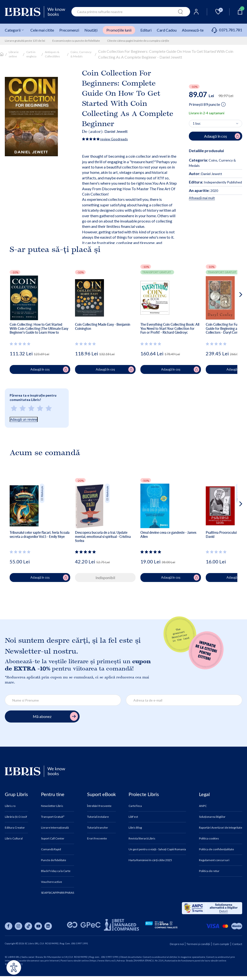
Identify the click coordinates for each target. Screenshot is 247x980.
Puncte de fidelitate (54, 860)
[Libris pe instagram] (18, 926)
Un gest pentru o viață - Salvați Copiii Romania (157, 849)
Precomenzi (69, 30)
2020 (203, 191)
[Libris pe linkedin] (48, 926)
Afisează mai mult (202, 198)
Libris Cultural (14, 838)
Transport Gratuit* (53, 817)
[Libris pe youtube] (38, 926)
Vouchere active (51, 882)
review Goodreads (114, 139)
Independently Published (215, 182)
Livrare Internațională (55, 828)
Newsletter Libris (52, 806)
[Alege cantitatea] (216, 124)
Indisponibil (105, 578)
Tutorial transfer (98, 828)
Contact (237, 944)
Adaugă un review (24, 419)
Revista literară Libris (142, 838)
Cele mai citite (42, 30)
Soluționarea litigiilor (212, 817)
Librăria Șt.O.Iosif (16, 817)
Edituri (146, 30)
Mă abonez (55, 716)
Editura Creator (15, 828)
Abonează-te (193, 30)
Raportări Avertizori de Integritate (221, 828)
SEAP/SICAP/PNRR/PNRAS (58, 893)
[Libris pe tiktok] (28, 926)
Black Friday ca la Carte (56, 871)
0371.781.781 (227, 30)
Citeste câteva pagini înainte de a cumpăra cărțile (138, 41)
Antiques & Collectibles (52, 54)
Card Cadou (167, 30)
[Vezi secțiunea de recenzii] (21, 344)
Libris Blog (135, 828)
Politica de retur (209, 871)
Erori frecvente (97, 838)
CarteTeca (135, 806)
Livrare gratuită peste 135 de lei (25, 41)
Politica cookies (209, 838)
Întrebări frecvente (99, 806)
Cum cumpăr (221, 944)
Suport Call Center (53, 838)
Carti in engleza (31, 54)
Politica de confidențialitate (216, 849)
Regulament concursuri (214, 860)
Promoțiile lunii (119, 30)
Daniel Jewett (116, 131)
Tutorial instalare (98, 817)
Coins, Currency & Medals (81, 54)
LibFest (133, 817)
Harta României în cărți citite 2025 (150, 860)
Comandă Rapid (51, 849)
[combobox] (131, 12)
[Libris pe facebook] (9, 926)
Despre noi (177, 944)
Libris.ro (10, 806)
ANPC (203, 806)
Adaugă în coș (50, 370)
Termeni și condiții (198, 944)
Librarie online (14, 54)
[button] (232, 314)
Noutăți (91, 30)
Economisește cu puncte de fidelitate (76, 41)
